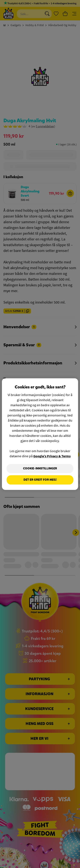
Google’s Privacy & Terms (52, 456)
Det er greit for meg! (40, 480)
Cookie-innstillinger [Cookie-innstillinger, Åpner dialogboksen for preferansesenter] (40, 468)
